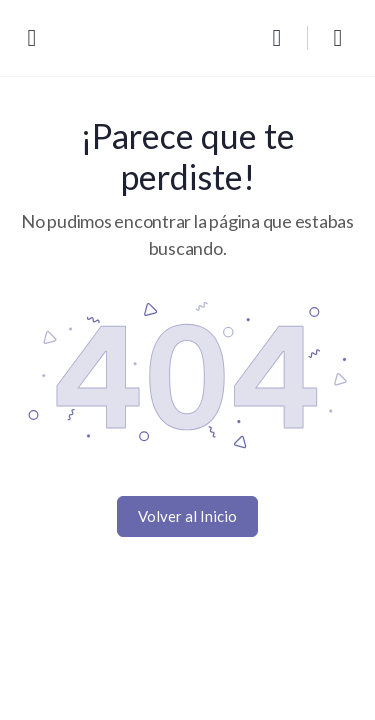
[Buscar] (282, 38)
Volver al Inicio (187, 516)
